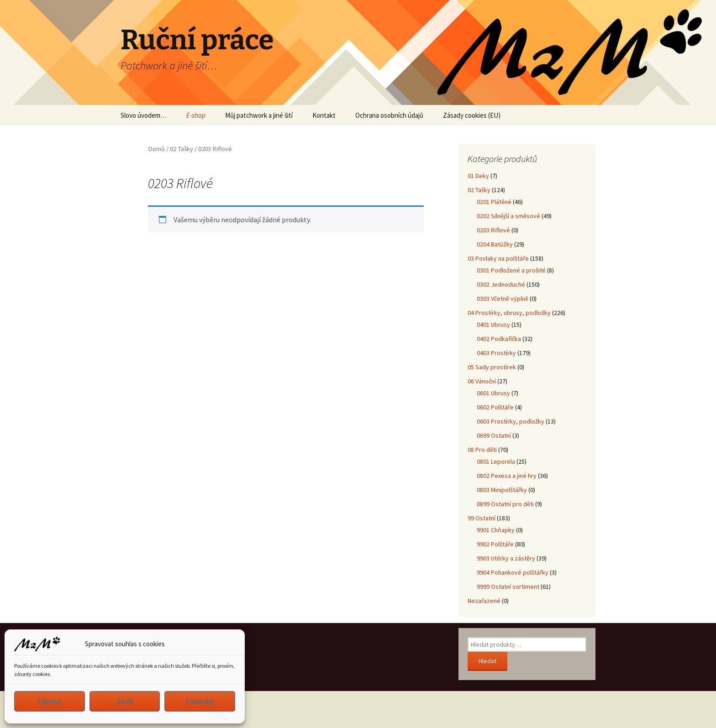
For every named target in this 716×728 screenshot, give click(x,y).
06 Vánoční (482, 381)
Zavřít (125, 701)
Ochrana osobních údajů (389, 115)
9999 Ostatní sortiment (508, 587)
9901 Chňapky (496, 530)
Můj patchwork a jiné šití (259, 115)
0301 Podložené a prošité (511, 270)
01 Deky (478, 176)
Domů (156, 149)
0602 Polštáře (495, 407)
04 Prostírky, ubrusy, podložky (509, 313)
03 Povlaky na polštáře (498, 258)
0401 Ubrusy (493, 325)
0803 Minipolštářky (502, 490)
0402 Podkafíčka (499, 339)
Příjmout (50, 701)
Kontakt (324, 115)
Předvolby (200, 701)
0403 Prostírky (496, 353)
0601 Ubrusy (493, 393)
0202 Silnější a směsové (508, 216)
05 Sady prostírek (492, 367)
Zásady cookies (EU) (472, 115)
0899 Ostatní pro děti (505, 504)
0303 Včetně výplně (503, 299)
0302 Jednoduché (501, 284)
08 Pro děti (482, 450)
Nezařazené (484, 601)
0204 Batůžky (495, 244)
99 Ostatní (482, 518)
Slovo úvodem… (144, 115)
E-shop (196, 115)
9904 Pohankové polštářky (513, 572)
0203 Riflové (493, 230)
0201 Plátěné (494, 202)
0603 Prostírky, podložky (511, 421)
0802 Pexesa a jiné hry (507, 476)
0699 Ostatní (494, 435)
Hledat (487, 661)
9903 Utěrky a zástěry (506, 558)
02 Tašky (182, 149)
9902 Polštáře (495, 544)
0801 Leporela (496, 461)
